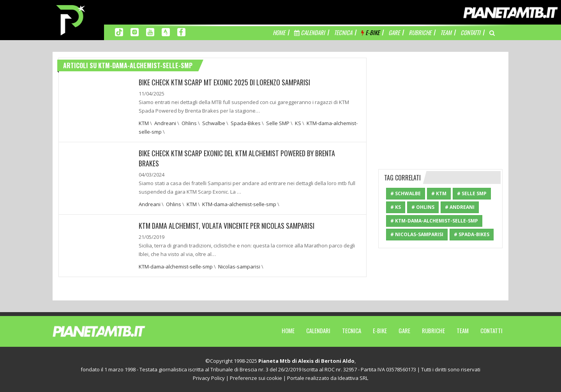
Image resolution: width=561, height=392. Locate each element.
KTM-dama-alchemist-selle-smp (239, 204)
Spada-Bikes (246, 123)
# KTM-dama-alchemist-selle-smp (434, 221)
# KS (396, 207)
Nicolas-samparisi (239, 267)
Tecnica (352, 330)
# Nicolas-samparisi (417, 234)
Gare (404, 330)
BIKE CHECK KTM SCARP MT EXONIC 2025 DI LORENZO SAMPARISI (224, 82)
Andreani (165, 123)
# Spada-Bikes (472, 234)
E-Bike (380, 330)
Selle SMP (278, 123)
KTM (144, 123)
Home (288, 330)
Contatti (491, 330)
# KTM (439, 193)
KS (298, 123)
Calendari (318, 330)
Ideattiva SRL (353, 378)
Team (463, 330)
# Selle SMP (472, 193)
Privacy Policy (209, 378)
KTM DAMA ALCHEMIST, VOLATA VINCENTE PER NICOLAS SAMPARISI (227, 226)
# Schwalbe (406, 193)
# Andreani (460, 207)
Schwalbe (214, 123)
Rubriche (433, 330)
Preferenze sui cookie (256, 378)
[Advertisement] (441, 106)
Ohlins (189, 123)
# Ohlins (423, 207)
